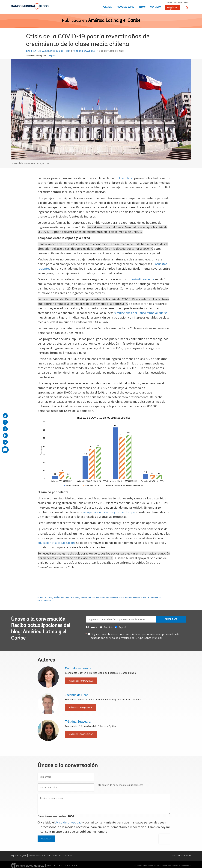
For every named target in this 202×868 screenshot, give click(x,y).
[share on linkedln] (5, 435)
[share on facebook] (5, 422)
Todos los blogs (125, 7)
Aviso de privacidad (68, 822)
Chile (50, 598)
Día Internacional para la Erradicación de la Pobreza (134, 598)
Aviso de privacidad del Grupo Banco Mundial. (135, 638)
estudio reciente (143, 279)
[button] (187, 7)
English (52, 56)
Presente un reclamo (182, 856)
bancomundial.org (178, 2)
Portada (107, 7)
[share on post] (5, 429)
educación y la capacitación (56, 543)
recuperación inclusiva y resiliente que (109, 512)
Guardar (46, 839)
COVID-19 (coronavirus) (93, 598)
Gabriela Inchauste (38, 51)
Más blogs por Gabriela (81, 681)
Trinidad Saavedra (84, 51)
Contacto (155, 7)
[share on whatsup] (5, 442)
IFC (61, 866)
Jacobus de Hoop (60, 51)
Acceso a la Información (40, 856)
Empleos (57, 856)
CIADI (75, 866)
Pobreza (42, 598)
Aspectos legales (19, 856)
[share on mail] (5, 416)
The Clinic (126, 178)
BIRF (49, 866)
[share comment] (5, 450)
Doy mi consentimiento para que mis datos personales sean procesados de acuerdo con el (135, 636)
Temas (142, 7)
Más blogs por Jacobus (81, 708)
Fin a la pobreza (46, 601)
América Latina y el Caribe (114, 21)
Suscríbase (171, 619)
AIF (55, 866)
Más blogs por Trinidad (81, 734)
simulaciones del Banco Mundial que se (141, 313)
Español (43, 56)
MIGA (67, 866)
